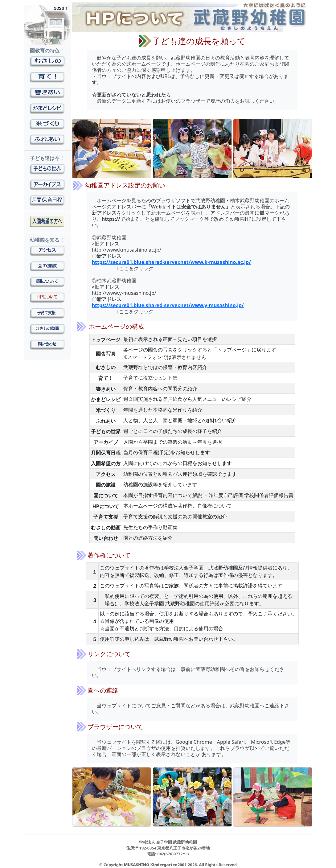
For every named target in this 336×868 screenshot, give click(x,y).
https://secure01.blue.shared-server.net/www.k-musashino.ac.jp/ (171, 262)
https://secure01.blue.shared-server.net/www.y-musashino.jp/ (168, 305)
